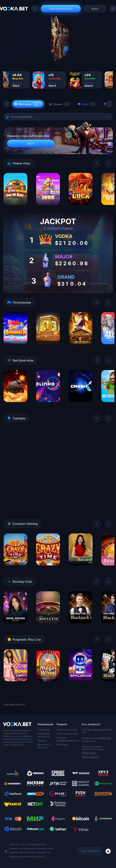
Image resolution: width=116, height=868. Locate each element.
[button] (7, 104)
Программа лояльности (44, 735)
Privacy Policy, (89, 753)
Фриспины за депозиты (44, 746)
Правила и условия (67, 730)
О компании (44, 730)
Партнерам (62, 745)
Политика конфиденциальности (68, 739)
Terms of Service (91, 757)
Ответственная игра (67, 734)
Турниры (42, 740)
